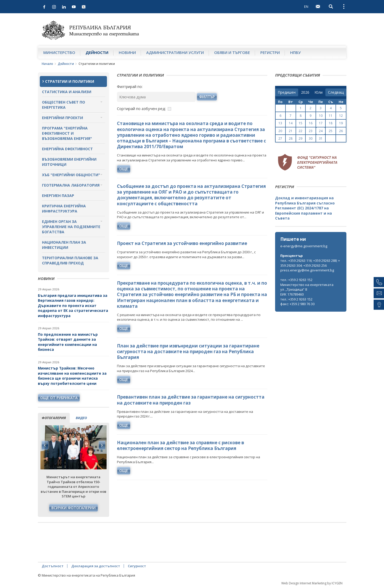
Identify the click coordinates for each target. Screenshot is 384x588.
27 (280, 138)
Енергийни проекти (62, 118)
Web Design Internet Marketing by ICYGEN (312, 583)
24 (321, 131)
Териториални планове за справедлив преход (70, 260)
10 (321, 116)
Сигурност (137, 566)
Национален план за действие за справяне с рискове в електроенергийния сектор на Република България (180, 445)
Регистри (270, 52)
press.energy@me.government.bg (307, 270)
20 (280, 131)
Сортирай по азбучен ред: (141, 108)
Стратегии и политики (70, 81)
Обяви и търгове (232, 52)
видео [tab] (81, 418)
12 (341, 116)
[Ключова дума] (156, 97)
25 (331, 131)
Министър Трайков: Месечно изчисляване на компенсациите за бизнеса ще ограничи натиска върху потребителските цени (72, 376)
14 (291, 123)
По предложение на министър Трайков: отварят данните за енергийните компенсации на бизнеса (68, 342)
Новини (127, 52)
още (124, 169)
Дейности (97, 52)
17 (321, 123)
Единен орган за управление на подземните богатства (71, 227)
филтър (207, 97)
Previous (45, 445)
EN (306, 6)
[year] (305, 92)
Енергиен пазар (58, 196)
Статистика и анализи (67, 92)
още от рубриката (59, 398)
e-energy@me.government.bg (304, 246)
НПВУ (295, 52)
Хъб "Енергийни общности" (71, 175)
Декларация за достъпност (96, 566)
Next (102, 445)
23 (311, 131)
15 (301, 123)
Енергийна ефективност (67, 149)
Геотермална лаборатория (71, 185)
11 (331, 116)
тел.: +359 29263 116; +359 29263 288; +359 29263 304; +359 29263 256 (310, 263)
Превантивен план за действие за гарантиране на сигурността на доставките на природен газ (191, 400)
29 (301, 138)
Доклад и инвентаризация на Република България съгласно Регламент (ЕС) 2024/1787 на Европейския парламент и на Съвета (305, 208)
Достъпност (53, 566)
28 (291, 138)
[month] (319, 92)
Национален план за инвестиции (64, 245)
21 (291, 131)
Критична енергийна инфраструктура (64, 208)
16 (311, 123)
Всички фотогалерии (74, 508)
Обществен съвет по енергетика (64, 105)
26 (341, 131)
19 (341, 123)
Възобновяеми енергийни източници (69, 162)
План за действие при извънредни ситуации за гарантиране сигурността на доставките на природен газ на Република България (188, 351)
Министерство (59, 52)
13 (280, 123)
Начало (47, 64)
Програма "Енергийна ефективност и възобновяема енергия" (67, 133)
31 (321, 138)
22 (301, 131)
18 (331, 123)
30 (311, 138)
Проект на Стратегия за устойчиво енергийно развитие (182, 243)
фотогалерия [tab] (54, 418)
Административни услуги (175, 52)
